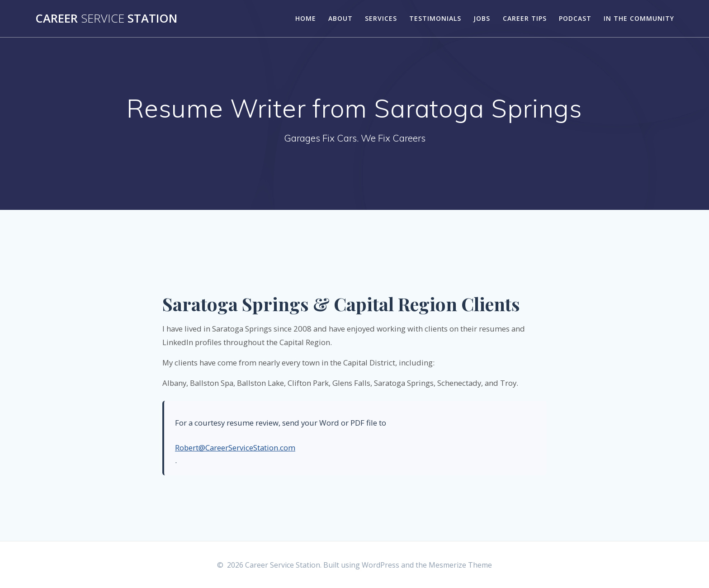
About (340, 18)
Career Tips (525, 18)
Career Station (106, 19)
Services (381, 18)
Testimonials (435, 18)
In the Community (639, 18)
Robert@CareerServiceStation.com (235, 448)
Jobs (482, 18)
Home (306, 18)
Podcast (575, 18)
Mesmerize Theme (460, 565)
